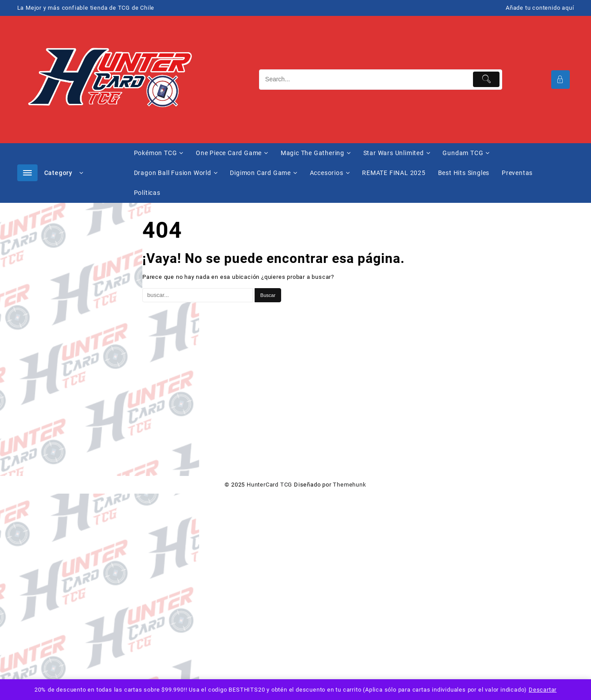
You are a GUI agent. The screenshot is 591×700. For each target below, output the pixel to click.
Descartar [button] (543, 690)
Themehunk (349, 485)
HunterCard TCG (269, 485)
